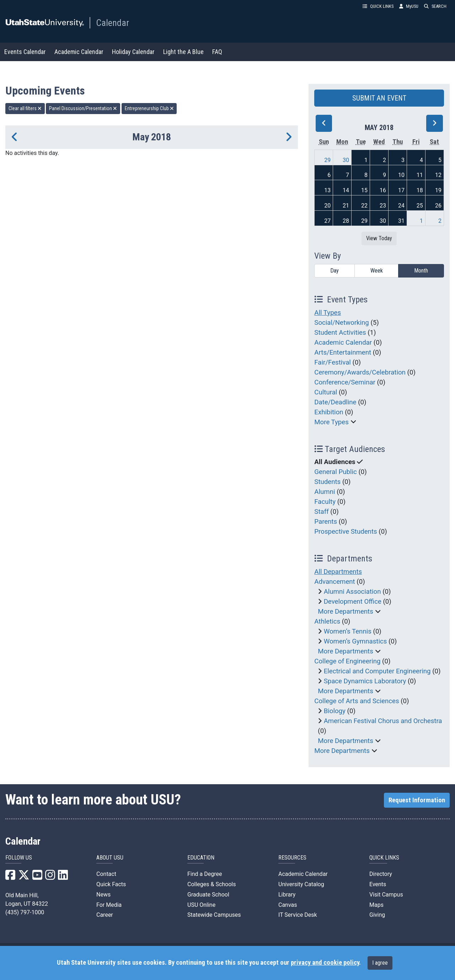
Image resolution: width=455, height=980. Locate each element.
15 (364, 190)
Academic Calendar (79, 52)
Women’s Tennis (348, 631)
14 (346, 190)
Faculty (325, 502)
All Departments (338, 572)
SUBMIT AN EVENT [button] (379, 98)
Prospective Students (346, 532)
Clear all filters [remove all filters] (25, 108)
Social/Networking (341, 323)
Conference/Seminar (345, 382)
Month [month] (421, 271)
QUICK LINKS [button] (378, 6)
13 (327, 190)
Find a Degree (205, 874)
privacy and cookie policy (325, 963)
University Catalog (301, 884)
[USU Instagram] (50, 877)
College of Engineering (347, 661)
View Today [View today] (379, 238)
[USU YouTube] (37, 877)
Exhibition (329, 412)
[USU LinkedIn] (63, 877)
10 (401, 175)
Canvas (288, 905)
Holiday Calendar (133, 52)
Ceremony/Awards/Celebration (360, 372)
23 (383, 206)
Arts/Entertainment (343, 352)
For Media (109, 905)
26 (438, 206)
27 (327, 221)
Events (378, 884)
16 (383, 190)
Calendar (113, 23)
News (103, 895)
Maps (376, 905)
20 (327, 206)
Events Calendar (25, 52)
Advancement (334, 582)
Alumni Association (352, 592)
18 (420, 190)
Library (287, 895)
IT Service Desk (298, 915)
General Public (335, 472)
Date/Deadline (335, 402)
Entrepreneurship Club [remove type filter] (149, 108)
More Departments (346, 612)
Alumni (325, 492)
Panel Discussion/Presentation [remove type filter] (83, 108)
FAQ (217, 52)
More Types (331, 422)
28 (346, 221)
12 (438, 175)
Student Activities (340, 333)
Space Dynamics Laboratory (365, 681)
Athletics (327, 621)
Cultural (326, 392)
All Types (328, 313)
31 (401, 221)
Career (105, 915)
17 (401, 190)
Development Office (353, 602)
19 (438, 190)
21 (346, 206)
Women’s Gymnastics (355, 641)
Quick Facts (111, 884)
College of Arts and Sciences (357, 701)
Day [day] (334, 271)
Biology (335, 711)
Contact (106, 874)
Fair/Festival (333, 362)
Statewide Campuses (214, 915)
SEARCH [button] (435, 6)
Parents (326, 522)
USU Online (201, 905)
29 (327, 160)
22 (364, 206)
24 (401, 206)
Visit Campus (386, 895)
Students (327, 482)
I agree (380, 963)
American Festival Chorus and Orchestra (383, 721)
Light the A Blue (183, 52)
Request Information (417, 800)
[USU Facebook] (10, 877)
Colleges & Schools (212, 884)
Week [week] (377, 271)
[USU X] (24, 877)
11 (420, 175)
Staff (321, 512)
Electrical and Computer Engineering (377, 671)
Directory (381, 874)
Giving (377, 915)
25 (420, 206)
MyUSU (409, 6)
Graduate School (208, 895)
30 (346, 160)
